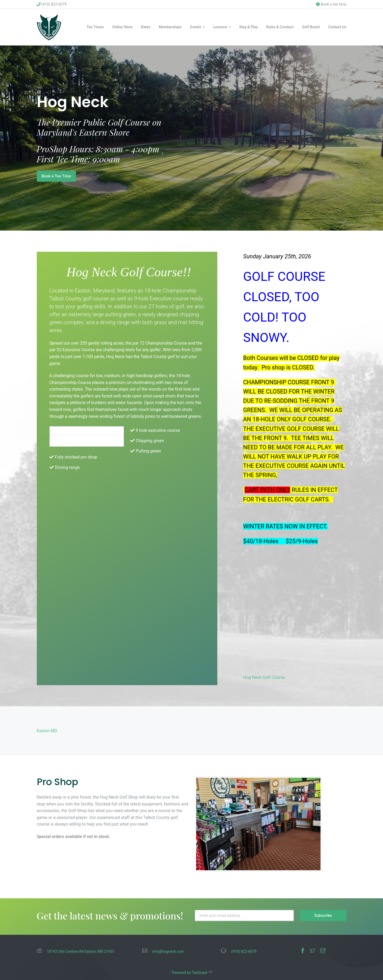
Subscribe (323, 915)
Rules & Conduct (280, 27)
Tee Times (95, 27)
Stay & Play (249, 27)
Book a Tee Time (56, 176)
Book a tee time (331, 4)
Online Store (122, 27)
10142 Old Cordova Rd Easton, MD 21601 (81, 952)
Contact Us (337, 27)
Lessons (220, 27)
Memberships (170, 27)
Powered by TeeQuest (190, 973)
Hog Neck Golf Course (264, 677)
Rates (146, 27)
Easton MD (47, 731)
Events (196, 27)
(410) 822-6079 (52, 4)
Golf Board (311, 27)
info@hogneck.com (168, 952)
